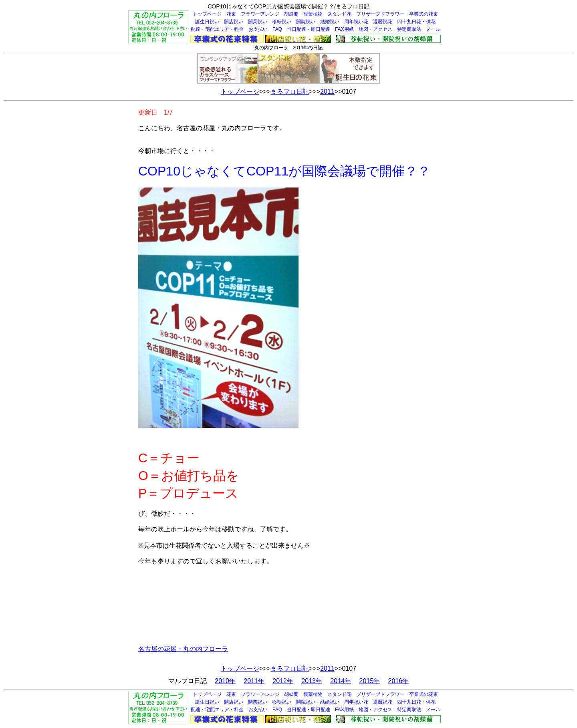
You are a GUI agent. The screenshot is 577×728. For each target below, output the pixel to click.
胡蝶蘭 (291, 14)
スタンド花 (339, 14)
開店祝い (234, 22)
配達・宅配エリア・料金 (217, 29)
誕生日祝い (207, 22)
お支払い (258, 29)
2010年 (225, 681)
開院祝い (306, 22)
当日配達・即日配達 (309, 29)
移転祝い (282, 22)
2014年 (341, 681)
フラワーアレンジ (260, 14)
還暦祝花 (383, 22)
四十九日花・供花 (416, 22)
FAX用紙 (344, 29)
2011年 (254, 681)
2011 (327, 92)
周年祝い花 (356, 22)
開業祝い (258, 22)
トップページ (207, 14)
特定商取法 (409, 29)
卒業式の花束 (424, 14)
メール (433, 29)
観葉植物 (313, 14)
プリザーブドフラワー (380, 14)
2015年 (370, 681)
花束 (231, 14)
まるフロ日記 (290, 92)
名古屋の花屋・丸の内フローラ (183, 649)
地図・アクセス (375, 29)
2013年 (312, 681)
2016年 (399, 681)
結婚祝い (330, 22)
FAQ (277, 29)
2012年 (283, 681)
